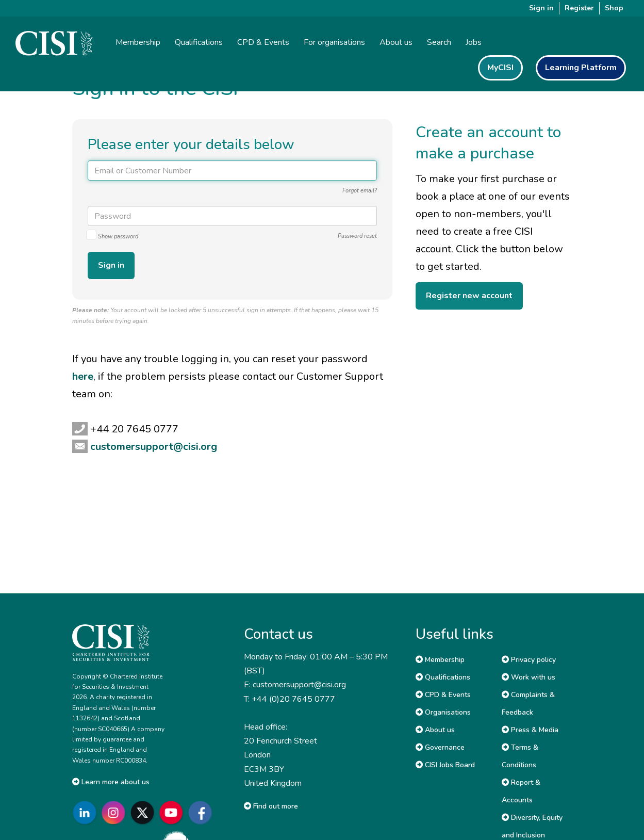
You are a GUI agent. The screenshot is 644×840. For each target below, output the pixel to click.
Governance (440, 747)
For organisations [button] (334, 42)
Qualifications (443, 677)
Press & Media (530, 730)
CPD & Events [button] (263, 42)
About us (435, 730)
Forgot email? (360, 191)
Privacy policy (529, 660)
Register (579, 8)
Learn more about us (111, 782)
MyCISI (500, 68)
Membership (440, 660)
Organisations (443, 712)
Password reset (357, 236)
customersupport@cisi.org (154, 447)
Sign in (541, 8)
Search (439, 42)
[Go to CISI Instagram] (115, 812)
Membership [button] (138, 42)
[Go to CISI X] (144, 812)
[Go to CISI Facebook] (202, 812)
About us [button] (396, 42)
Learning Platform (581, 68)
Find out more (271, 806)
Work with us (529, 677)
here (83, 376)
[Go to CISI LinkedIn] (87, 812)
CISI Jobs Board (445, 765)
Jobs (474, 42)
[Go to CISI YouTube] (173, 812)
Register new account (469, 296)
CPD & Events (443, 695)
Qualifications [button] (199, 42)
